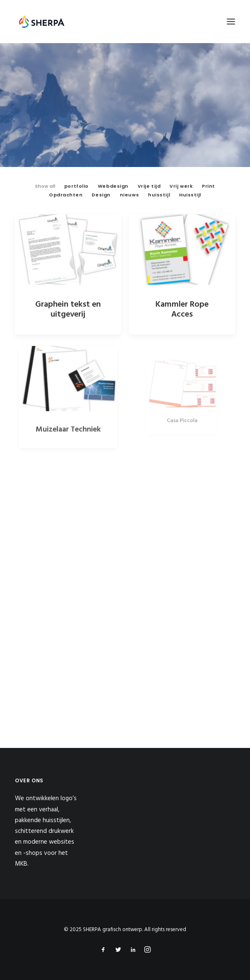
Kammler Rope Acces (182, 310)
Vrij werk (181, 186)
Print (209, 186)
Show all (45, 186)
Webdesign (113, 186)
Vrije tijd (149, 186)
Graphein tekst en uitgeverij (68, 310)
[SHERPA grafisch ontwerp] (42, 22)
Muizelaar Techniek (68, 421)
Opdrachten (66, 195)
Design (101, 195)
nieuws (129, 195)
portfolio (76, 186)
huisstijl (159, 195)
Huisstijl (190, 195)
